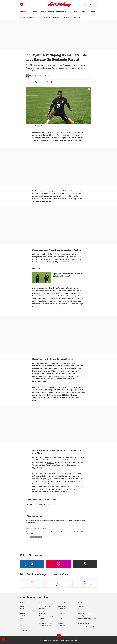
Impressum (81, 606)
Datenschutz (81, 611)
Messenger (42, 611)
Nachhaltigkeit (24, 631)
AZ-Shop (61, 623)
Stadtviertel (23, 609)
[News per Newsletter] (58, 584)
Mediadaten (62, 621)
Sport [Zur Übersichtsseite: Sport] (42, 12)
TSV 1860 (22, 616)
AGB (79, 609)
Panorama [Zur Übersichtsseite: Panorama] (60, 12)
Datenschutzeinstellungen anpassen (87, 618)
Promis (22, 618)
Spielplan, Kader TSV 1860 (46, 626)
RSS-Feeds (42, 613)
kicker (63, 376)
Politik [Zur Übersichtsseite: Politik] (76, 12)
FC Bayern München (36, 17)
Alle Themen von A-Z (45, 606)
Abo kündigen (81, 616)
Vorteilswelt (42, 621)
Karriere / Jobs (62, 609)
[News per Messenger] (32, 584)
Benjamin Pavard (38, 499)
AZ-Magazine (62, 626)
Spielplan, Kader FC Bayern (46, 623)
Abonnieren (62, 611)
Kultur (21, 626)
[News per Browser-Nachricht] (85, 584)
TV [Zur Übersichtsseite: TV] (70, 12)
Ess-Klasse (42, 618)
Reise (21, 628)
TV (20, 623)
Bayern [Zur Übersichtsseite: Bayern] (35, 12)
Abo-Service (62, 613)
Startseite (23, 17)
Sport (28, 17)
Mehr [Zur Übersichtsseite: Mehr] (92, 12)
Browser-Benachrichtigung (46, 616)
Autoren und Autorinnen (65, 606)
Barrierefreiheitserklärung (85, 613)
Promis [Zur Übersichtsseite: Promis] (51, 12)
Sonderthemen (62, 628)
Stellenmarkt (42, 628)
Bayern (22, 611)
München (22, 606)
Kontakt (61, 618)
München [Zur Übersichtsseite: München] (24, 12)
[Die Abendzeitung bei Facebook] (32, 564)
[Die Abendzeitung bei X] (85, 564)
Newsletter (42, 609)
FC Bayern (47, 133)
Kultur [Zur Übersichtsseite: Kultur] (83, 12)
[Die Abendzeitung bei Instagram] (58, 564)
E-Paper (61, 616)
